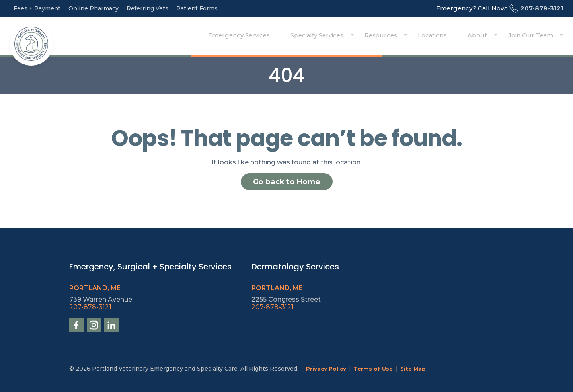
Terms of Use (375, 369)
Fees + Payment (37, 8)
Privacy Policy (326, 369)
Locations (450, 36)
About (488, 36)
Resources (405, 36)
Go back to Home (287, 181)
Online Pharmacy (94, 8)
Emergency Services (274, 36)
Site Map (416, 369)
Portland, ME (95, 288)
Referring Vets (147, 8)
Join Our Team (534, 36)
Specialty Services (347, 36)
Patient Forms (197, 8)
